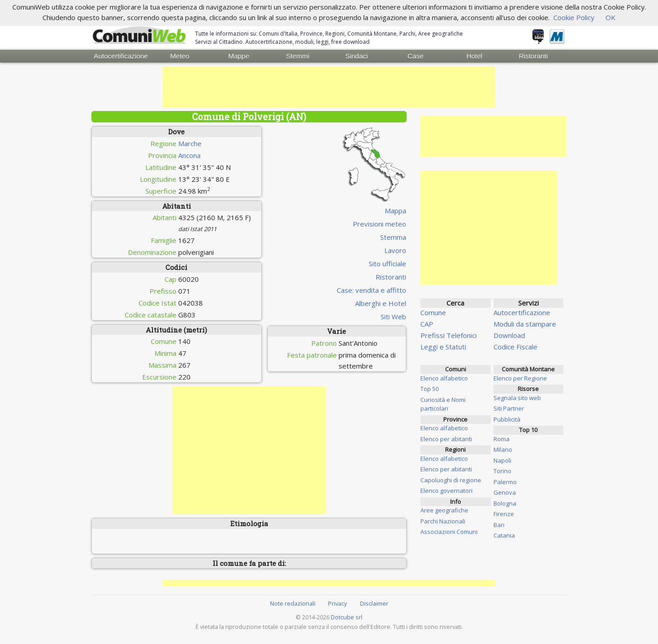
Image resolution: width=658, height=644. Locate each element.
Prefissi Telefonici (448, 334)
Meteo (180, 55)
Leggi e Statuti (443, 346)
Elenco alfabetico (444, 377)
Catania (504, 534)
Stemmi (298, 55)
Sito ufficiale (387, 263)
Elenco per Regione (520, 377)
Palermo (505, 481)
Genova (505, 491)
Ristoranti (533, 55)
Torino (502, 470)
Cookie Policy (574, 17)
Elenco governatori (446, 490)
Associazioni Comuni (449, 531)
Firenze (504, 513)
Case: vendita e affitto (371, 289)
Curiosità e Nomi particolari (443, 403)
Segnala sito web (517, 397)
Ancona (189, 154)
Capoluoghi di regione (451, 479)
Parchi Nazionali (443, 520)
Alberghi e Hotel (381, 302)
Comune (433, 311)
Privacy (337, 602)
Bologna (505, 502)
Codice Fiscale (515, 346)
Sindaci (357, 55)
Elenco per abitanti (446, 438)
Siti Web (393, 316)
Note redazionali (293, 602)
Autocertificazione (121, 55)
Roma (501, 438)
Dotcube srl (347, 616)
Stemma (393, 236)
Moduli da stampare (525, 323)
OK (610, 17)
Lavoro (395, 249)
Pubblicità (507, 418)
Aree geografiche (444, 509)
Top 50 (430, 388)
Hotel (475, 55)
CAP (427, 323)
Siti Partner (509, 407)
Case (416, 55)
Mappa (395, 210)
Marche (190, 143)
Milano (503, 449)
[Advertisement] (329, 86)
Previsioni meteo (379, 223)
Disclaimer (374, 602)
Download (509, 334)
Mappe (239, 55)
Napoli (502, 459)
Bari (499, 524)
